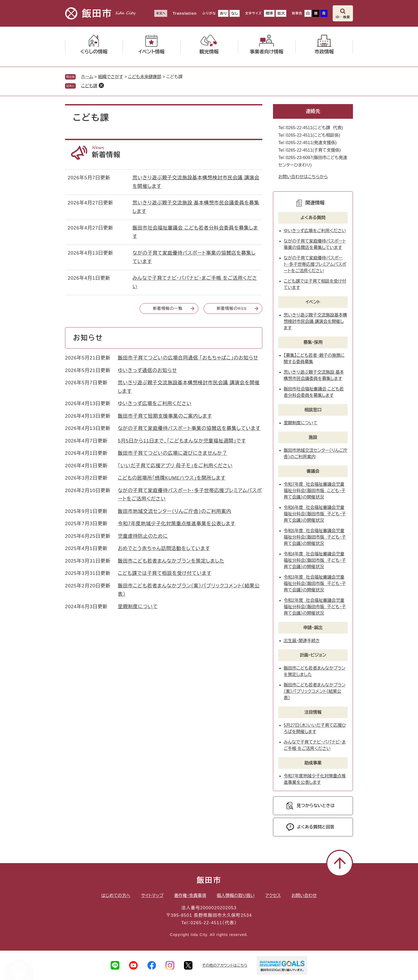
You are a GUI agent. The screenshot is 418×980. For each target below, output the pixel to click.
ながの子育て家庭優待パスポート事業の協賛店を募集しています (189, 428)
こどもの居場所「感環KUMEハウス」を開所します (172, 478)
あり (223, 13)
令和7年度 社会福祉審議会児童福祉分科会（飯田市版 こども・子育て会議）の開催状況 (315, 491)
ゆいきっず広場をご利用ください (155, 404)
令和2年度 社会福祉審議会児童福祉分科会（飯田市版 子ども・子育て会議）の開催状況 (315, 607)
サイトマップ (152, 896)
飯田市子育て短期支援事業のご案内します (165, 416)
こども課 (89, 86)
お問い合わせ (304, 896)
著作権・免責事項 (190, 896)
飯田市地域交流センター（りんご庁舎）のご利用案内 (175, 511)
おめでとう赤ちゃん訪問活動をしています (164, 548)
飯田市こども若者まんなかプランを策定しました (171, 561)
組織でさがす (110, 77)
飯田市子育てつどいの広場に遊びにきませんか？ (172, 453)
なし (235, 13)
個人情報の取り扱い (236, 896)
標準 (269, 13)
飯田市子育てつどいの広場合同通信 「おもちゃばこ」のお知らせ (188, 358)
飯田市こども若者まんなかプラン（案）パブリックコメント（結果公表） (315, 691)
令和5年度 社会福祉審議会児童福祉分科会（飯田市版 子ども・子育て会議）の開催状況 (315, 537)
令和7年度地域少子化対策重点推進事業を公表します (177, 524)
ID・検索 (343, 17)
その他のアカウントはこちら (225, 965)
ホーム (87, 77)
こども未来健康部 (145, 77)
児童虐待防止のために (143, 536)
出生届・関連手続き (302, 641)
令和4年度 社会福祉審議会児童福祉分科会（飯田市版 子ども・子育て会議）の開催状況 (315, 560)
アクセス (273, 896)
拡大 (281, 13)
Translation (185, 13)
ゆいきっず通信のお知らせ (147, 370)
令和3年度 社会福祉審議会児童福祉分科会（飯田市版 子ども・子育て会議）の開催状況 (315, 584)
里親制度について (138, 607)
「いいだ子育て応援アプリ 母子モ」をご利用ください (175, 466)
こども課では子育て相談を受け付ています (165, 573)
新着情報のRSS (232, 308)
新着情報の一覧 (168, 308)
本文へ (161, 13)
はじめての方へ (116, 896)
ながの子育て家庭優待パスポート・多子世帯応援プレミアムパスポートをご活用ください (315, 264)
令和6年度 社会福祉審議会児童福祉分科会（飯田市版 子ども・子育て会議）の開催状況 (315, 514)
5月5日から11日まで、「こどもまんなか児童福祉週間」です (182, 441)
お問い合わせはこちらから (303, 177)
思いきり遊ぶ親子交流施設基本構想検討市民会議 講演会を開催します (315, 321)
